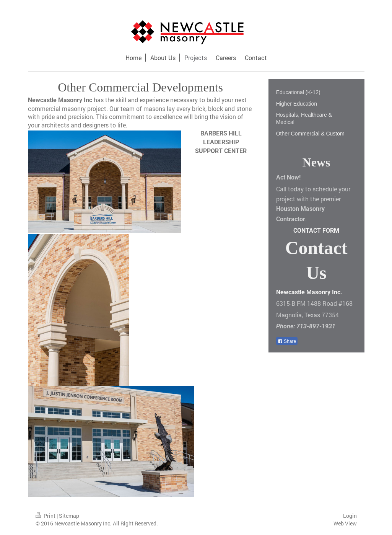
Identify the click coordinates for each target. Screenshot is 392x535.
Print (46, 516)
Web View (345, 523)
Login (350, 516)
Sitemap (69, 516)
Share (287, 341)
